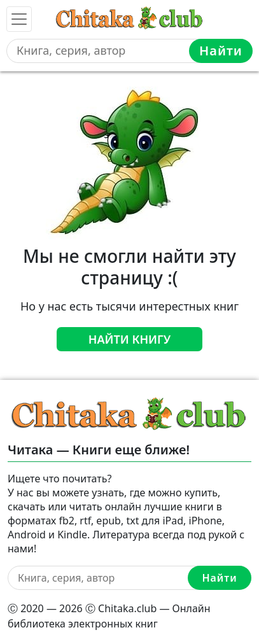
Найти (221, 51)
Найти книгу (130, 339)
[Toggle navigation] (19, 19)
